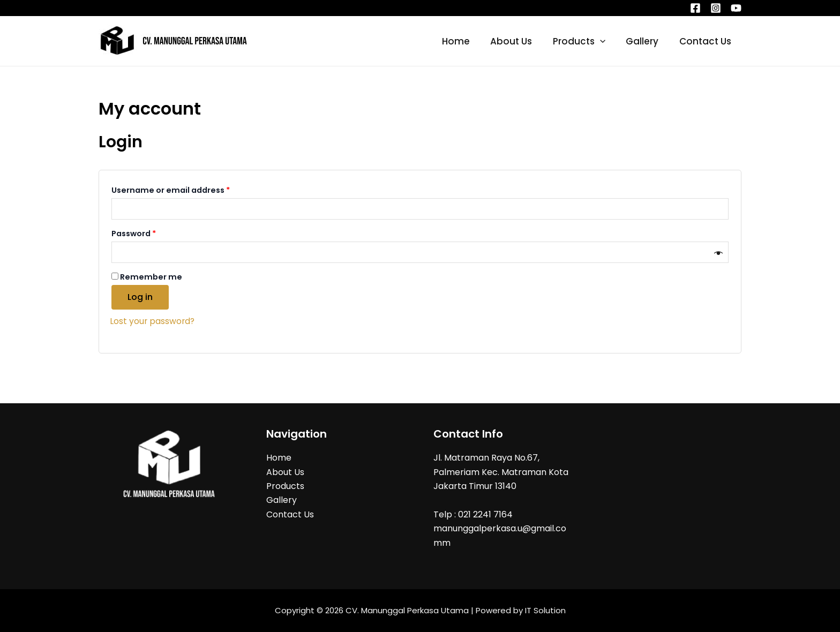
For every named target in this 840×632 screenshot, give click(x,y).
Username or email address (189, 189)
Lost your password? (153, 321)
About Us (520, 41)
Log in (140, 297)
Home (467, 41)
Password (152, 232)
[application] (606, 41)
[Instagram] (716, 8)
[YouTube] (736, 8)
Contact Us (706, 41)
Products (585, 41)
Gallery (646, 41)
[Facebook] (695, 8)
